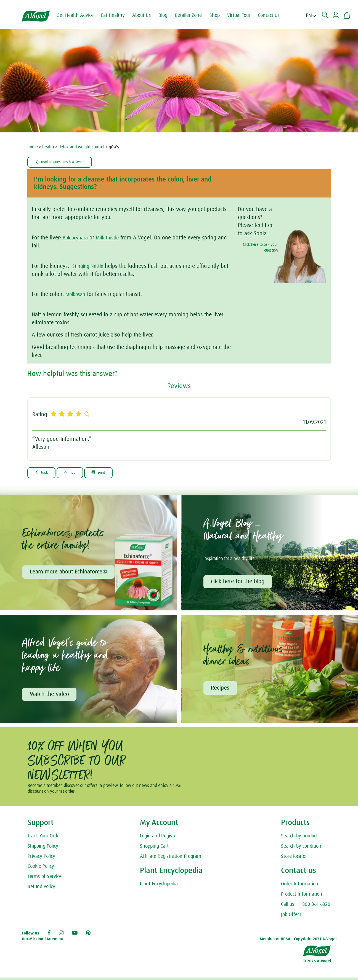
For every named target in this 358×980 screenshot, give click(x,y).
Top (76, 473)
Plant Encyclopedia (159, 887)
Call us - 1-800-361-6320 (306, 907)
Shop (219, 15)
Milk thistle (112, 238)
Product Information (302, 897)
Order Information (300, 887)
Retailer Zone (193, 15)
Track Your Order (44, 839)
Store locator (294, 859)
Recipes (221, 690)
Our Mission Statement (43, 942)
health (48, 147)
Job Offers (291, 917)
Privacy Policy (41, 859)
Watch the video (50, 696)
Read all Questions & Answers (66, 162)
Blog (167, 15)
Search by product (299, 839)
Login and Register (159, 839)
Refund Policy (41, 890)
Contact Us (273, 15)
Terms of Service (45, 879)
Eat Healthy (117, 15)
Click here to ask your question (260, 248)
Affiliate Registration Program (171, 859)
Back (44, 473)
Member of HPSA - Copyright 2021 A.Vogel (298, 942)
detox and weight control (81, 147)
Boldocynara (77, 238)
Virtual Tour (243, 15)
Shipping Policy (43, 849)
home (33, 147)
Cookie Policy (41, 869)
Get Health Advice (79, 15)
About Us (146, 15)
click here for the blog (238, 583)
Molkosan (77, 295)
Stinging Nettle (90, 267)
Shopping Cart (154, 849)
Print (109, 473)
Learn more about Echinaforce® (69, 573)
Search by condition (301, 849)
